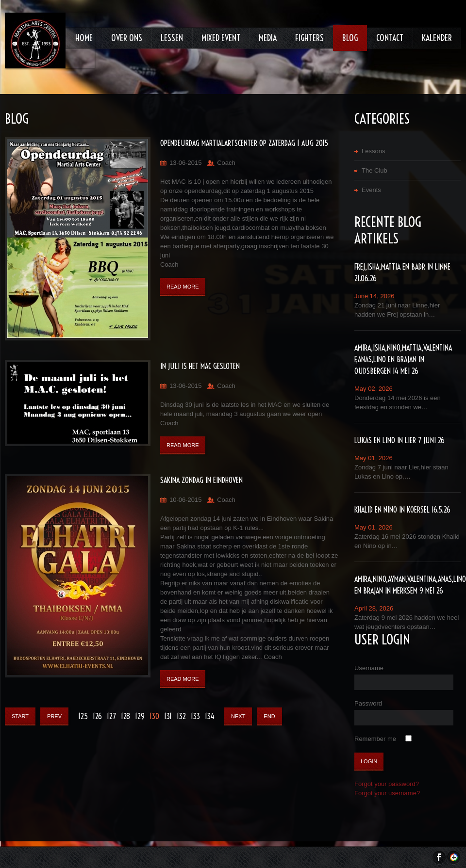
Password (368, 703)
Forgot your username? (387, 793)
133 (195, 716)
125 (83, 716)
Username (369, 668)
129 (140, 716)
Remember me (375, 739)
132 (181, 716)
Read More (183, 287)
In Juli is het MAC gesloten (200, 366)
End (269, 716)
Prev (54, 716)
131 (168, 716)
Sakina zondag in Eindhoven (201, 480)
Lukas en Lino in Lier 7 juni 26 (399, 440)
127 (111, 716)
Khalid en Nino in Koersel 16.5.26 (402, 510)
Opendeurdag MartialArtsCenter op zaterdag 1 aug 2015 (244, 143)
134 (210, 716)
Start (20, 716)
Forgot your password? (387, 784)
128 (125, 716)
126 (97, 716)
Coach (226, 163)
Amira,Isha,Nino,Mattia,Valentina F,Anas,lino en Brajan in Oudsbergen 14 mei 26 (403, 359)
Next (238, 716)
